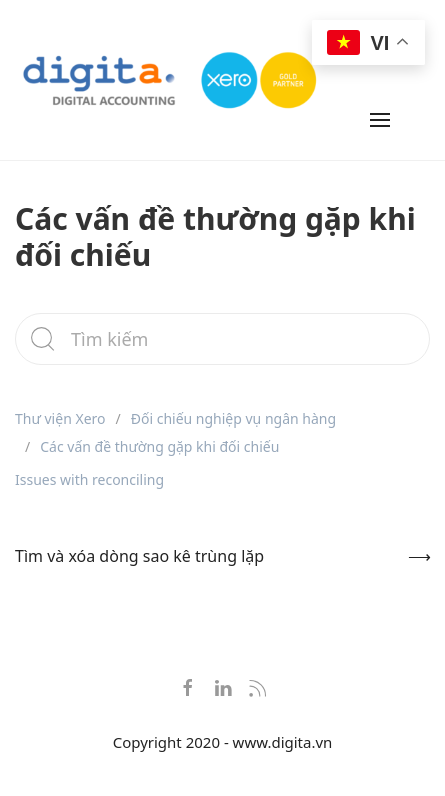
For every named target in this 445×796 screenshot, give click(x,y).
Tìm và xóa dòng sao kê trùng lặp (139, 556)
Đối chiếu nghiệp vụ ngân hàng (233, 418)
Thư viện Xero (60, 418)
